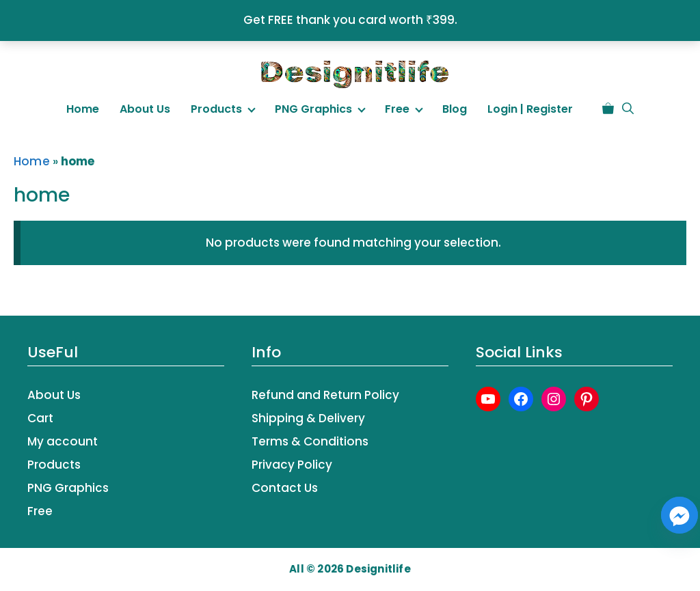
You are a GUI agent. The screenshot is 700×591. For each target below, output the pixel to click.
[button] (628, 109)
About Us (145, 109)
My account (63, 441)
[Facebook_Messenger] (679, 515)
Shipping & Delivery (308, 418)
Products (216, 109)
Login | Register (530, 109)
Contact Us (285, 488)
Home (83, 109)
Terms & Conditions (310, 441)
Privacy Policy (292, 465)
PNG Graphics (313, 109)
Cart (40, 418)
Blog (455, 109)
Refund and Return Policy (325, 395)
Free (397, 109)
